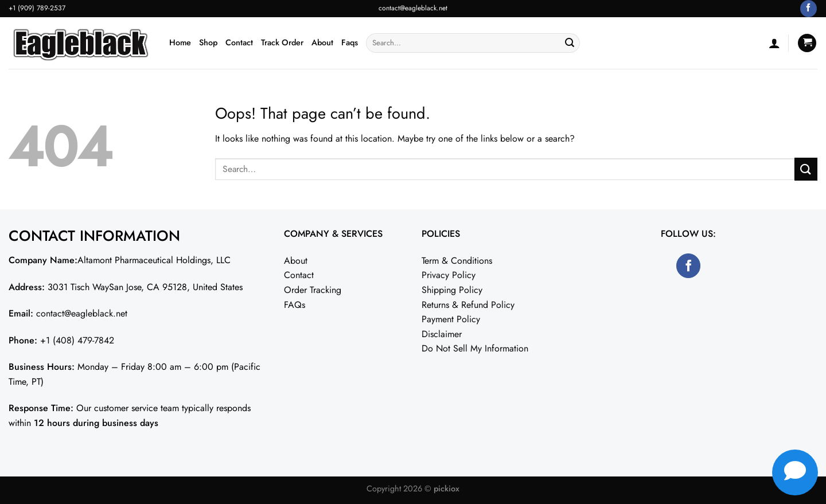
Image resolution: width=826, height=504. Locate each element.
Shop (208, 42)
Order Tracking (313, 290)
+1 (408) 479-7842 (77, 340)
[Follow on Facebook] (809, 9)
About (322, 42)
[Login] (774, 43)
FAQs (295, 305)
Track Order (282, 42)
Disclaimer (442, 334)
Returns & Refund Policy (468, 305)
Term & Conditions (457, 261)
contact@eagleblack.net (413, 8)
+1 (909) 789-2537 (37, 8)
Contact (239, 42)
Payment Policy (451, 319)
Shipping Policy (452, 290)
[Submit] (570, 43)
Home (180, 42)
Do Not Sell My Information (475, 348)
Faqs (350, 42)
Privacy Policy (449, 275)
